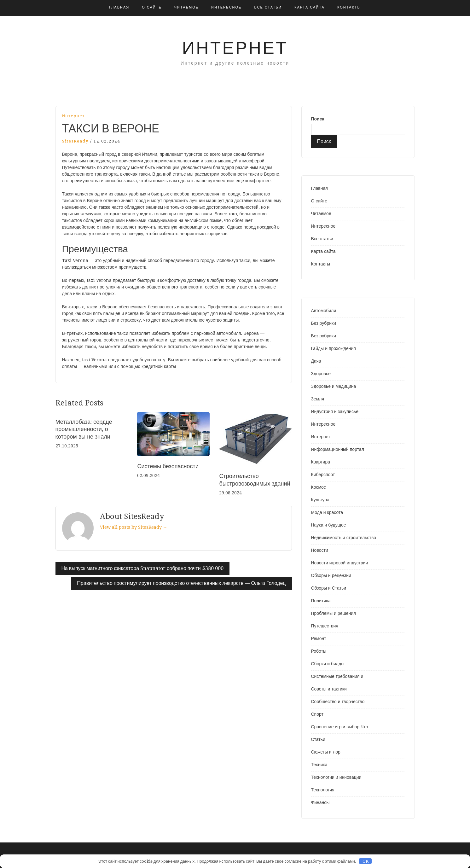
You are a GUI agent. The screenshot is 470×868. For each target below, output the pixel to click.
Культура (320, 500)
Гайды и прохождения (334, 348)
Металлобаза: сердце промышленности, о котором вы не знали (84, 429)
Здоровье (321, 374)
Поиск (318, 119)
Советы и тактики (329, 689)
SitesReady (75, 141)
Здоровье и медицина (334, 386)
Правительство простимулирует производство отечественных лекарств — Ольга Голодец (181, 583)
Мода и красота (327, 512)
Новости (320, 550)
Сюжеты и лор (326, 752)
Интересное (226, 7)
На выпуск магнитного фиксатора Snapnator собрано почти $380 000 (142, 568)
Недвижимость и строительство (344, 538)
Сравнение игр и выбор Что (340, 727)
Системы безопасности (168, 466)
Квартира (321, 462)
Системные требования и (337, 676)
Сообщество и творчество (338, 702)
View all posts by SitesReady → (134, 527)
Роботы (319, 651)
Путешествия (325, 626)
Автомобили (324, 311)
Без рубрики (324, 323)
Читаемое (186, 7)
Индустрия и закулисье (335, 411)
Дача (316, 361)
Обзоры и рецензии (331, 575)
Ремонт (319, 638)
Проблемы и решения (334, 613)
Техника (319, 765)
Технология (323, 790)
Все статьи (268, 7)
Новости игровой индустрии (340, 563)
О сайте (152, 7)
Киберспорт (323, 475)
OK (366, 861)
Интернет (235, 48)
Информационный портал (338, 449)
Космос (319, 487)
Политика (321, 601)
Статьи (318, 739)
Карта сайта (310, 7)
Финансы (320, 802)
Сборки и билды (328, 664)
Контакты (349, 7)
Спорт (317, 714)
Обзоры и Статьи (329, 588)
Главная (119, 7)
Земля (318, 399)
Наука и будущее (329, 525)
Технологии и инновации (336, 777)
